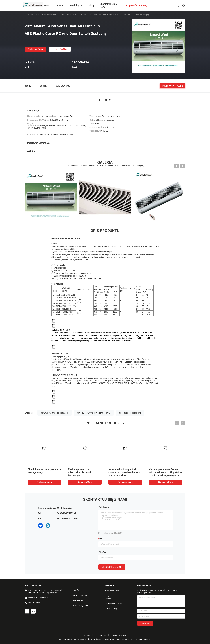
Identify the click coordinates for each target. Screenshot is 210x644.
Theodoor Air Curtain (112, 591)
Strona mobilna (101, 635)
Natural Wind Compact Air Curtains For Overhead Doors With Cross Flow (124, 472)
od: (101, 539)
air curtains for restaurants (130, 413)
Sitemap (87, 635)
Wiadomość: (105, 507)
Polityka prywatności (118, 635)
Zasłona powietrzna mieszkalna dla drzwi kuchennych (79, 472)
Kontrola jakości (79, 600)
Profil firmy (77, 590)
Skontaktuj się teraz (112, 567)
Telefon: (103, 552)
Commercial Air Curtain (113, 604)
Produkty (35, 15)
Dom (27, 15)
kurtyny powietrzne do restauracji (55, 413)
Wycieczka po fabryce (81, 595)
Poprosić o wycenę (172, 86)
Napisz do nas (60, 49)
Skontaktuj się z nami (80, 606)
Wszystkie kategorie (112, 609)
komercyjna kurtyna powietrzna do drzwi (94, 413)
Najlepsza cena (35, 49)
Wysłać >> (145, 623)
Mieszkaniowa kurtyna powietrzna (55, 15)
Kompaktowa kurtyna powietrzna (113, 597)
